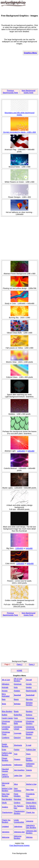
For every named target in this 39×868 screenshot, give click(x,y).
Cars (16, 718)
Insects (29, 770)
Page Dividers (17, 795)
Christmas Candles (6, 728)
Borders (29, 711)
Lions (28, 775)
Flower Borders (5, 759)
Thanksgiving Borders (19, 812)
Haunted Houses (5, 770)
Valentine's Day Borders (31, 826)
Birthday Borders (29, 704)
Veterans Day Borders (32, 832)
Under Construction (19, 821)
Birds (4, 704)
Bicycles (29, 699)
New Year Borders (6, 795)
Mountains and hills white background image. (20, 113)
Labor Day (18, 775)
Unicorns (30, 821)
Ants (16, 687)
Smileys (17, 803)
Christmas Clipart (18, 728)
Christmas (30, 718)
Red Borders (7, 799)
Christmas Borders (30, 722)
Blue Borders (7, 711)
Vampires (6, 832)
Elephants (18, 745)
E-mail (29, 745)
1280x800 (21, 451)
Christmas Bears (6, 722)
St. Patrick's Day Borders (31, 807)
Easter (29, 737)
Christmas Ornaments (31, 728)
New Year (30, 790)
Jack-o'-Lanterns (5, 775)
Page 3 (32, 664)
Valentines (18, 826)
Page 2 (19, 664)
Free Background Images (19, 845)
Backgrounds (31, 691)
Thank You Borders (6, 821)
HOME (20, 670)
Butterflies (18, 715)
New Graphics (18, 790)
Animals (5, 687)
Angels (29, 684)
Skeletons (30, 799)
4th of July (6, 680)
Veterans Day (19, 832)
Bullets (5, 715)
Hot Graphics (19, 770)
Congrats (18, 733)
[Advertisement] (19, 72)
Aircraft (29, 680)
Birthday (17, 704)
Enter (4, 750)
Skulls (4, 803)
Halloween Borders (30, 765)
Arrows (5, 691)
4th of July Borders (18, 680)
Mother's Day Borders (7, 790)
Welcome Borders (18, 837)
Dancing (17, 737)
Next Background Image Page (29, 92)
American (18, 684)
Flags (28, 754)
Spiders (5, 807)
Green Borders (29, 759)
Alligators (6, 684)
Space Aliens (31, 803)
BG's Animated (6, 695)
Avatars (17, 691)
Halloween (18, 765)
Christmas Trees (6, 733)
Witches (29, 837)
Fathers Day (31, 750)
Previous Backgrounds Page (10, 92)
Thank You (30, 812)
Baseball (17, 695)
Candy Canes (7, 718)
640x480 (31, 451)
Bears (16, 699)
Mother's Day (31, 784)
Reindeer (18, 799)
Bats (4, 699)
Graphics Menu (30, 53)
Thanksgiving (7, 812)
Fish (16, 754)
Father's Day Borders (7, 754)
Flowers (17, 759)
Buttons (29, 715)
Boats (16, 711)
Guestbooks (7, 765)
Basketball (30, 695)
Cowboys (6, 737)
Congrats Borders (30, 733)
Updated (5, 826)
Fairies (17, 750)
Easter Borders (5, 745)
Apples (29, 687)
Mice (16, 784)
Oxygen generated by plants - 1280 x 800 (19, 131)
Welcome (6, 837)
